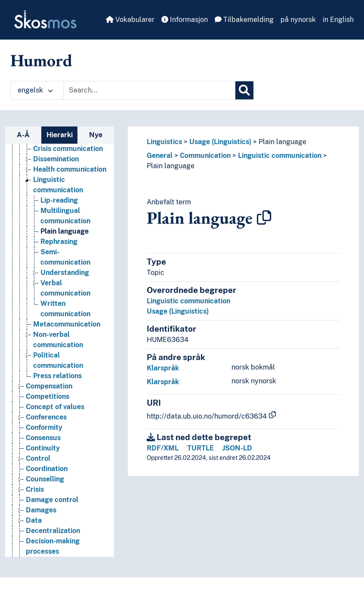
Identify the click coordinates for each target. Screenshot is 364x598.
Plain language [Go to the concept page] (65, 231)
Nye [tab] (96, 135)
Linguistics (164, 142)
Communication (205, 156)
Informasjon (185, 20)
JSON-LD (237, 448)
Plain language (282, 142)
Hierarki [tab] (60, 135)
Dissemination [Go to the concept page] (56, 159)
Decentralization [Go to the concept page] (53, 531)
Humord (41, 60)
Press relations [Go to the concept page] (57, 376)
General (160, 156)
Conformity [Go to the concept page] (44, 427)
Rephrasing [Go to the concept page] (59, 242)
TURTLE (201, 448)
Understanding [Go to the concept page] (65, 273)
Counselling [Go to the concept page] (45, 479)
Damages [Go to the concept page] (41, 510)
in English (338, 20)
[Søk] (244, 90)
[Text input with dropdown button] (149, 90)
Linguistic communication (280, 156)
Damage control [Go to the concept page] (52, 500)
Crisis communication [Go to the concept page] (68, 149)
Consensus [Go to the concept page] (43, 438)
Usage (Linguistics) (220, 142)
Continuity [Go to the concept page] (43, 448)
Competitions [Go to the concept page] (48, 396)
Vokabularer (130, 20)
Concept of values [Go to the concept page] (55, 407)
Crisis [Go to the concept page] (35, 489)
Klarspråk (163, 368)
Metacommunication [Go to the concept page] (67, 324)
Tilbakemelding (244, 20)
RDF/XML (163, 448)
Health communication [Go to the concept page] (70, 169)
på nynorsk (298, 20)
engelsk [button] (35, 90)
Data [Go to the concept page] (34, 520)
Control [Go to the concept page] (38, 458)
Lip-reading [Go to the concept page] (59, 200)
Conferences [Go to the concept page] (46, 417)
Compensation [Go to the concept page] (49, 386)
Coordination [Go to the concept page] (47, 469)
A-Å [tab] (23, 135)
